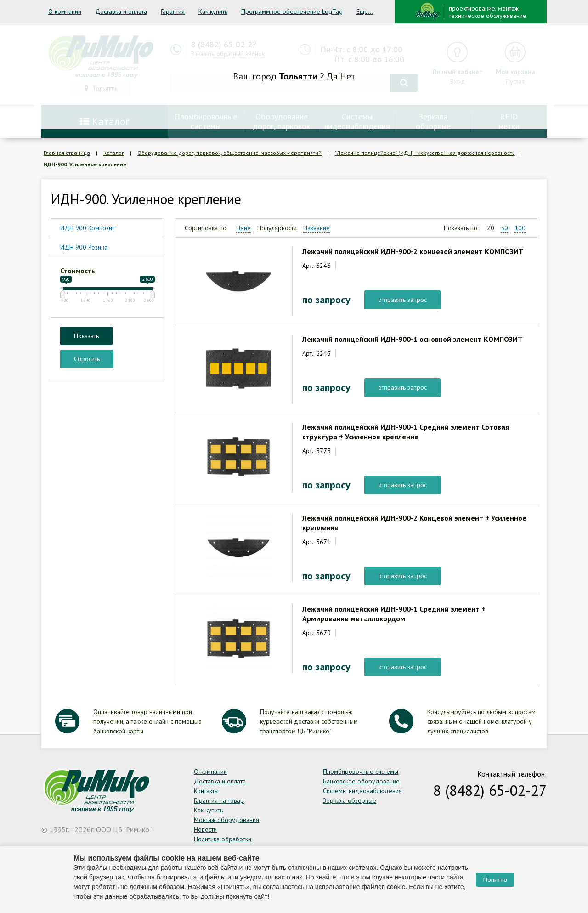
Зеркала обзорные (350, 800)
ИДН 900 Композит (87, 228)
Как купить (213, 11)
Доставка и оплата (121, 11)
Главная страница (67, 153)
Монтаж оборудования (226, 820)
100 (520, 228)
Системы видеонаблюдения (362, 791)
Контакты (206, 791)
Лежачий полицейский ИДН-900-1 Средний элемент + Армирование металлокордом (394, 614)
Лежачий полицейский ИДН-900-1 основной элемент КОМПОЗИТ (413, 339)
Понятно (495, 880)
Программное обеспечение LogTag (292, 11)
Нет (348, 76)
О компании (65, 11)
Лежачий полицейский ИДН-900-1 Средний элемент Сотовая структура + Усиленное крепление (406, 432)
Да (332, 76)
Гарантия (173, 11)
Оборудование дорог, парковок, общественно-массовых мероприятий (229, 153)
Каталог (114, 153)
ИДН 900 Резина (84, 247)
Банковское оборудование (361, 781)
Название (317, 228)
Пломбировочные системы (361, 771)
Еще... (365, 11)
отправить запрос (402, 300)
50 (504, 228)
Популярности (277, 228)
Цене (243, 228)
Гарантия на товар (219, 800)
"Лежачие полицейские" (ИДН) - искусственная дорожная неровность (425, 153)
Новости (205, 829)
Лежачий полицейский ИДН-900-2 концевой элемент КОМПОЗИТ (413, 251)
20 (491, 228)
